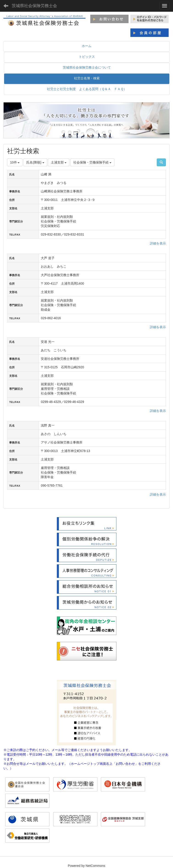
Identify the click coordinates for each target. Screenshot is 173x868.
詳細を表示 (158, 243)
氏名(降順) (35, 162)
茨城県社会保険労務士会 (34, 6)
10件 (15, 162)
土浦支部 (59, 162)
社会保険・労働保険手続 (92, 162)
